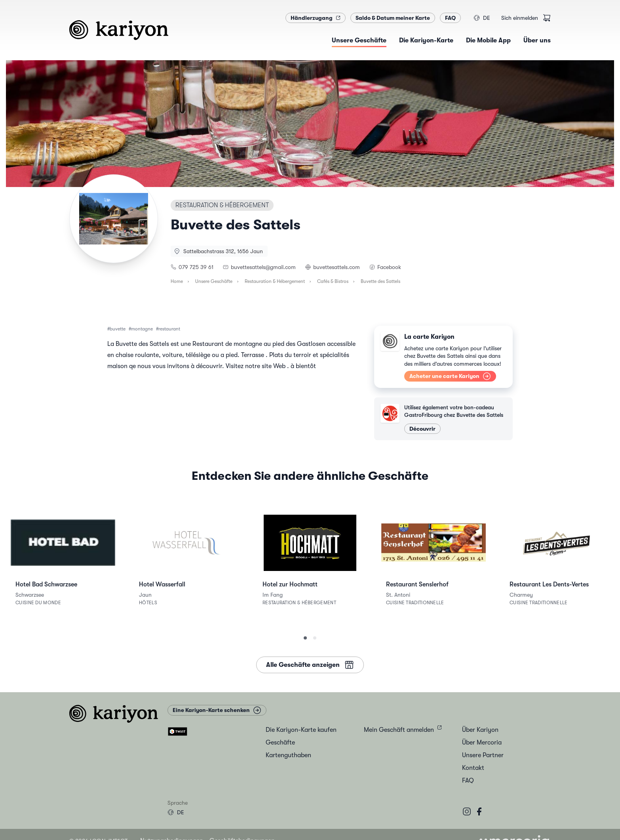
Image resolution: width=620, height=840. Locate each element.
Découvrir (422, 429)
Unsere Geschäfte (214, 281)
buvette (118, 329)
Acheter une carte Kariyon (450, 376)
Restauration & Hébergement (275, 281)
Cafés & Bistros (333, 281)
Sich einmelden (520, 18)
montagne (142, 329)
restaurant (169, 329)
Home (177, 281)
